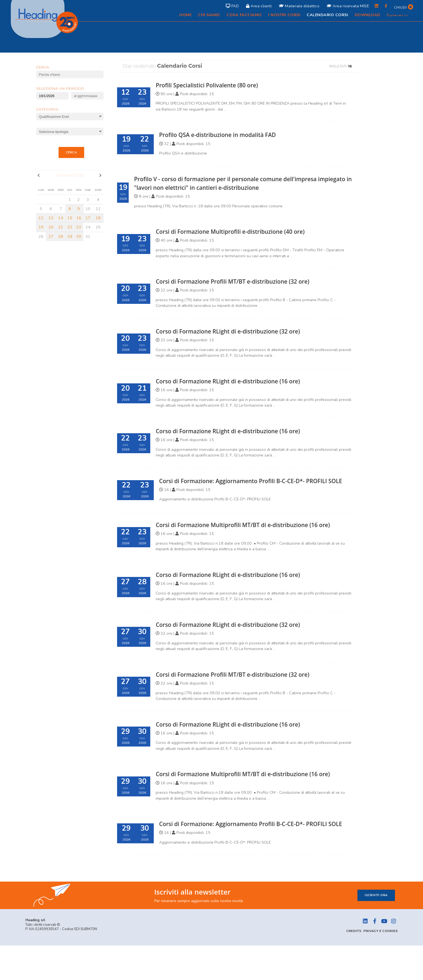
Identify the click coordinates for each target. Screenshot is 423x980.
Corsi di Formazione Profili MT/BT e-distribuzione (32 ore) (242, 281)
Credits (352, 965)
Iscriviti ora (376, 930)
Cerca (71, 152)
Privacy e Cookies (380, 965)
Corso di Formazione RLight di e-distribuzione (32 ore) (237, 331)
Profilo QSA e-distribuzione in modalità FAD (225, 135)
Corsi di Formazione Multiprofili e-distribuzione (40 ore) (240, 231)
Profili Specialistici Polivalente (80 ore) (213, 85)
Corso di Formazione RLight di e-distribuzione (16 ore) (237, 381)
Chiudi (403, 7)
